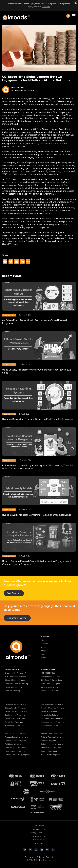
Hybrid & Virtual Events (50, 711)
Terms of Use (39, 825)
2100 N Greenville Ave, (50, 687)
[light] (68, 15)
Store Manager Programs (51, 747)
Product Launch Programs (16, 733)
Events (44, 657)
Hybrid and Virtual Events (15, 687)
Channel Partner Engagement (17, 680)
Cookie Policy (39, 836)
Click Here (46, 7)
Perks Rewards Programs (15, 751)
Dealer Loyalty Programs (15, 715)
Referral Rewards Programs (52, 737)
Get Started (14, 593)
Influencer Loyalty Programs (53, 722)
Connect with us (48, 669)
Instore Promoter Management (54, 718)
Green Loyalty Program (15, 673)
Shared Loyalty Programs (15, 707)
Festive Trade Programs (14, 725)
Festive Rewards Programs (52, 704)
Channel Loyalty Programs (16, 704)
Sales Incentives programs (52, 744)
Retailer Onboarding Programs (18, 754)
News (43, 654)
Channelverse (12, 669)
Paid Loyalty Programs (14, 744)
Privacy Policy (39, 829)
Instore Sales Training (50, 715)
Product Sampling (13, 690)
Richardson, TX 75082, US (52, 690)
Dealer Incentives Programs (16, 718)
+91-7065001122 (48, 673)
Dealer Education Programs (16, 711)
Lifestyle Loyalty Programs (52, 725)
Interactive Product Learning (17, 683)
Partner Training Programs (16, 740)
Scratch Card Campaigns (52, 751)
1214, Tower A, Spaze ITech (51, 680)
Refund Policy (39, 839)
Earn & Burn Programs (14, 722)
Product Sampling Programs (17, 737)
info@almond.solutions (51, 676)
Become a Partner (17, 618)
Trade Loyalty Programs (51, 754)
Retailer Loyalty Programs (52, 733)
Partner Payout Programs (15, 747)
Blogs (44, 650)
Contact (44, 643)
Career (44, 647)
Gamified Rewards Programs (53, 707)
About (44, 640)
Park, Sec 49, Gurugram (51, 683)
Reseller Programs (49, 740)
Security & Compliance (39, 832)
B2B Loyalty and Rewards (15, 676)
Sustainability (39, 843)
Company (45, 636)
